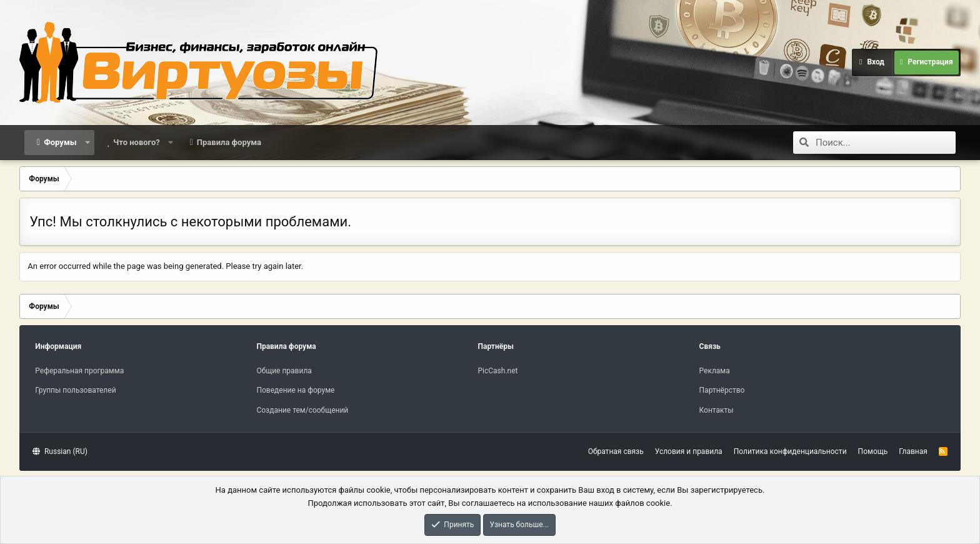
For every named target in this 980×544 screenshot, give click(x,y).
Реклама (715, 371)
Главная (913, 451)
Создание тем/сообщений (302, 410)
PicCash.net (497, 371)
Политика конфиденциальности (790, 451)
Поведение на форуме (295, 390)
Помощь (873, 451)
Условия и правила (689, 451)
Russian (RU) (60, 451)
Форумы (60, 142)
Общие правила (284, 371)
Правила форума (229, 142)
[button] (87, 143)
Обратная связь (616, 451)
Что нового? (137, 142)
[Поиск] (886, 143)
